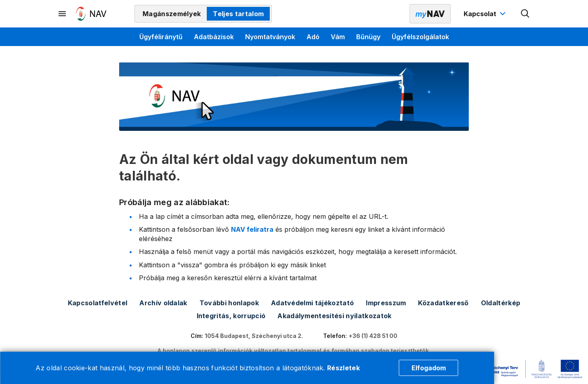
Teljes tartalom (238, 14)
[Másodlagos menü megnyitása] (63, 14)
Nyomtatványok (270, 37)
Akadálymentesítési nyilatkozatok (334, 316)
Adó (313, 37)
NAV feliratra (252, 229)
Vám (338, 37)
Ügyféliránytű (161, 37)
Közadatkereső (443, 303)
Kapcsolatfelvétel (98, 303)
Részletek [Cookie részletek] (343, 368)
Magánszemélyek (172, 14)
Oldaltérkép (501, 303)
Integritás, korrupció (231, 316)
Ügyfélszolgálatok (420, 37)
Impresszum (386, 303)
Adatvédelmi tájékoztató (312, 303)
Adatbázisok (214, 37)
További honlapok (229, 303)
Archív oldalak (163, 303)
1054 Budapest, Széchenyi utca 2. (254, 336)
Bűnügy (368, 37)
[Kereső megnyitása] (525, 14)
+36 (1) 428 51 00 (373, 336)
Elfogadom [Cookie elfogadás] (429, 368)
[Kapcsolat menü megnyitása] (486, 14)
